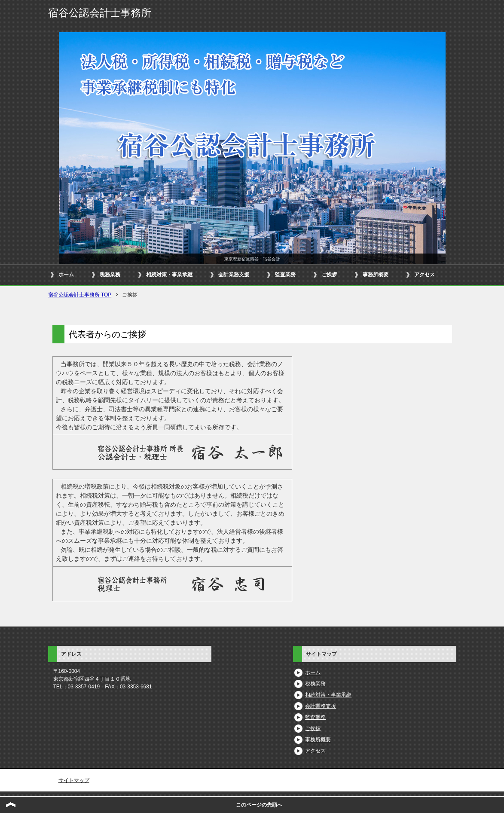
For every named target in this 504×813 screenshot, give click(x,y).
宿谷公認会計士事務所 (100, 13)
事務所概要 (376, 275)
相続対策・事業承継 (169, 275)
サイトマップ (74, 780)
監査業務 (285, 275)
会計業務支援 (234, 275)
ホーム (66, 275)
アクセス (425, 275)
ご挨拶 (329, 275)
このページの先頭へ (259, 805)
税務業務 (110, 275)
